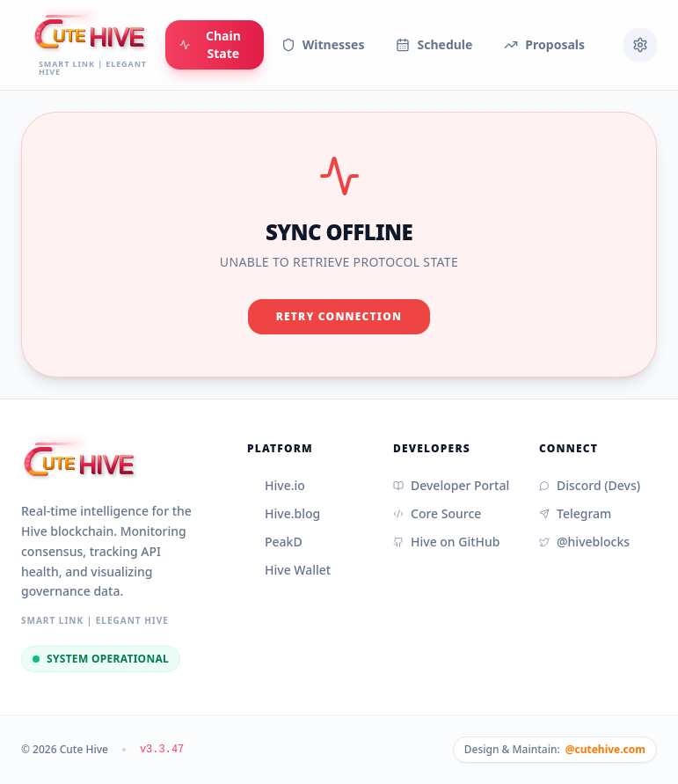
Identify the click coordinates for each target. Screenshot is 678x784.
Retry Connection (339, 316)
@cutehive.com (605, 750)
